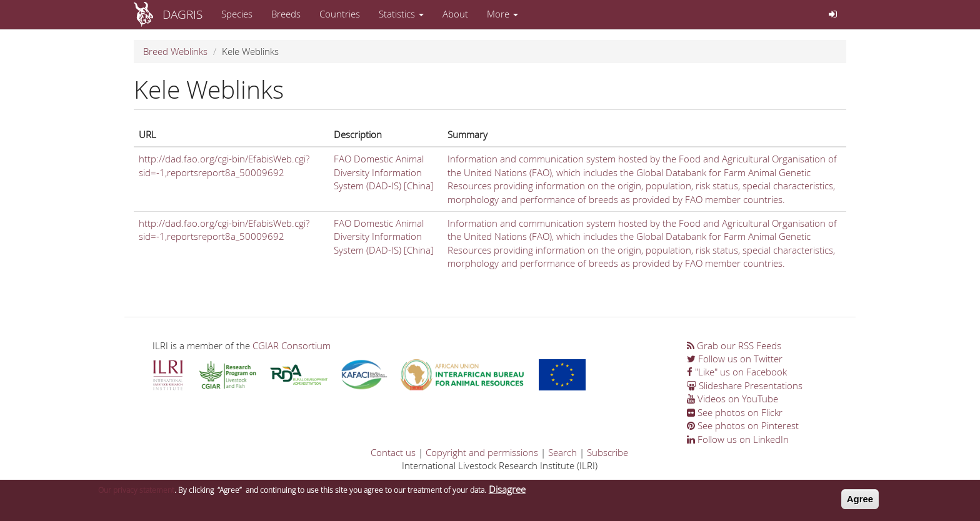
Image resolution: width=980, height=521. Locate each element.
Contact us (393, 452)
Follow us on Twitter (735, 359)
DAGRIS (182, 14)
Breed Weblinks (175, 51)
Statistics (401, 14)
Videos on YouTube (732, 399)
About (455, 14)
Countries (340, 14)
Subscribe (607, 452)
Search (562, 452)
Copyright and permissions (482, 452)
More (502, 14)
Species (237, 14)
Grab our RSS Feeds (734, 345)
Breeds (286, 14)
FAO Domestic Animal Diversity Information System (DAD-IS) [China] (384, 172)
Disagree (507, 492)
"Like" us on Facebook (737, 372)
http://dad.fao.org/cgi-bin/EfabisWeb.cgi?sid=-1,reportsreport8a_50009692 (224, 165)
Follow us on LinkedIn (738, 439)
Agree (860, 502)
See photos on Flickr (735, 412)
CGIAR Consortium (292, 345)
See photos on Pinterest (743, 425)
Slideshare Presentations (745, 385)
